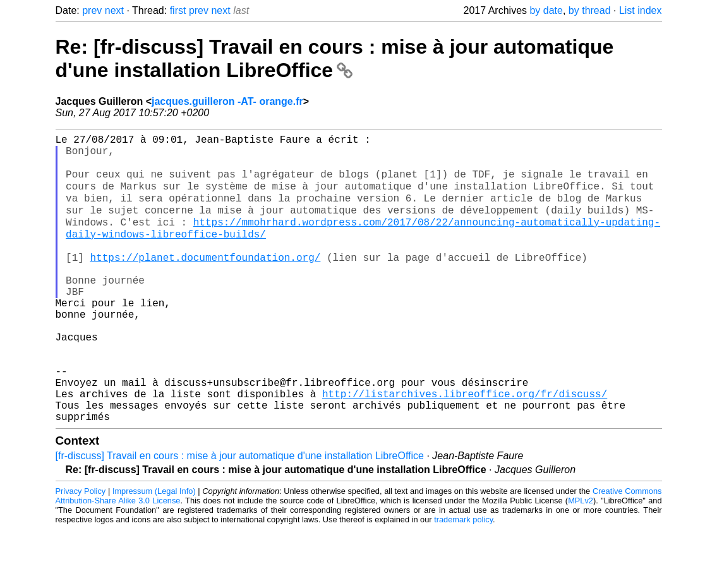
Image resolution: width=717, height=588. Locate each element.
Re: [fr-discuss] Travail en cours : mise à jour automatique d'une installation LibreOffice (335, 58)
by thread (590, 10)
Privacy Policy (81, 550)
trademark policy (463, 578)
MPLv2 (581, 559)
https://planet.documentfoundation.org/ (206, 280)
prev (92, 10)
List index (641, 10)
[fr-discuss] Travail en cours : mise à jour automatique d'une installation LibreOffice (240, 514)
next (114, 10)
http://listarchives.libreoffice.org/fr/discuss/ (465, 447)
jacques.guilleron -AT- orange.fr (227, 101)
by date (546, 10)
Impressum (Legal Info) (154, 550)
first (178, 10)
